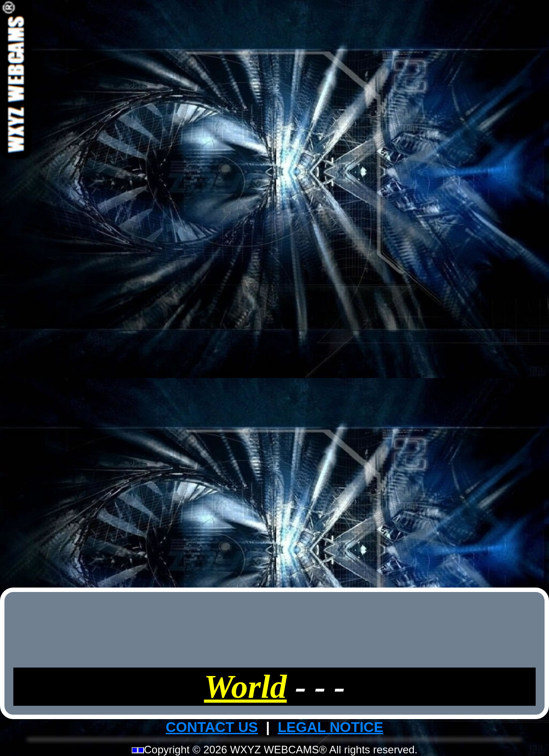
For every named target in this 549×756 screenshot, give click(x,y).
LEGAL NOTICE (331, 727)
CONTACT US (212, 727)
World (245, 686)
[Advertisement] (275, 292)
